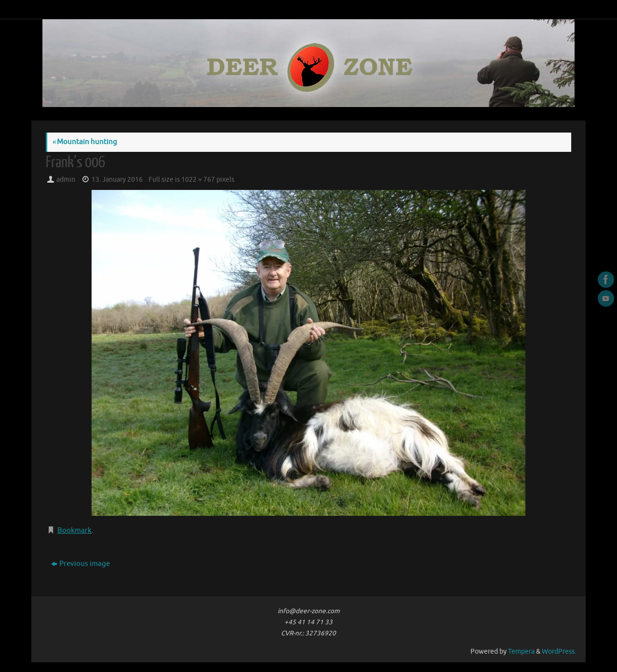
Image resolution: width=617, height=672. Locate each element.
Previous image (80, 564)
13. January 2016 (117, 180)
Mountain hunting (85, 142)
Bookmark (74, 531)
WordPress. (559, 652)
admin (66, 180)
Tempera (521, 652)
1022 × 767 (198, 180)
